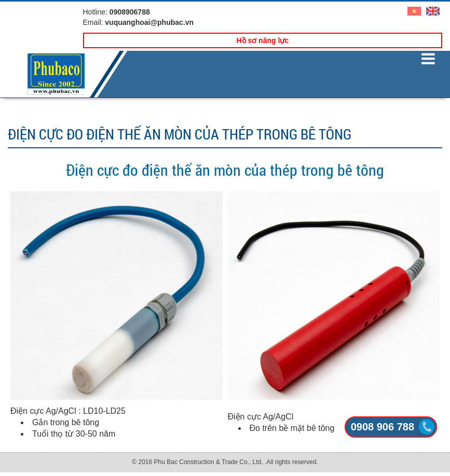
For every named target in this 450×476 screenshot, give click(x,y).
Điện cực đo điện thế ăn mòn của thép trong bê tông (225, 170)
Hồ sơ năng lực (262, 40)
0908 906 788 (383, 427)
